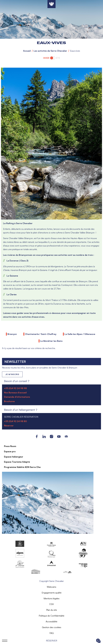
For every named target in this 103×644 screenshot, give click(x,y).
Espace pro (10, 451)
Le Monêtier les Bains (51, 341)
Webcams (51, 587)
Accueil (27, 51)
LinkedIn (44, 437)
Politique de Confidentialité (51, 616)
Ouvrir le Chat (98, 641)
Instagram (52, 437)
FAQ (52, 633)
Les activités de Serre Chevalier (50, 51)
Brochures (9, 401)
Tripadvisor (66, 437)
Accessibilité (51, 621)
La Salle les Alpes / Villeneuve (80, 334)
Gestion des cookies (52, 627)
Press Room (10, 446)
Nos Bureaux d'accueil (15, 393)
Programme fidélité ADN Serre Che (22, 467)
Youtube (59, 437)
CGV (51, 604)
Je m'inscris (12, 374)
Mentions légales (51, 598)
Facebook (37, 437)
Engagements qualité (52, 593)
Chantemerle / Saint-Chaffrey (41, 334)
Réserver (52, 641)
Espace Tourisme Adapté (17, 462)
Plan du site (51, 610)
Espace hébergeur (14, 457)
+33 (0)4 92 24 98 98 (15, 388)
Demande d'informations (17, 397)
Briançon (12, 334)
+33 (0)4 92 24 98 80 (15, 421)
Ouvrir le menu (5, 641)
